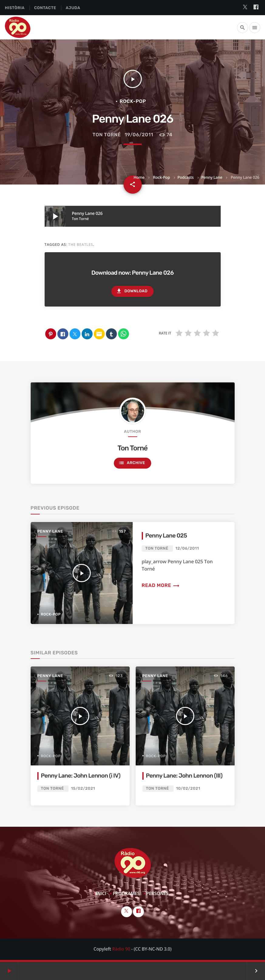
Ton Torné (107, 135)
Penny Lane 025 (166, 536)
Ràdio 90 (121, 949)
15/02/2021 (83, 789)
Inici (101, 894)
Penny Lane (212, 177)
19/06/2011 (139, 135)
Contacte (45, 8)
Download (132, 291)
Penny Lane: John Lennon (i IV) (81, 776)
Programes (126, 894)
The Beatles (81, 244)
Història (15, 8)
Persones (157, 894)
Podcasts (186, 177)
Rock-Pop (161, 177)
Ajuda (73, 8)
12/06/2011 (187, 549)
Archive (132, 463)
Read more (161, 585)
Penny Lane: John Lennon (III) (184, 776)
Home (139, 177)
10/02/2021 (188, 789)
